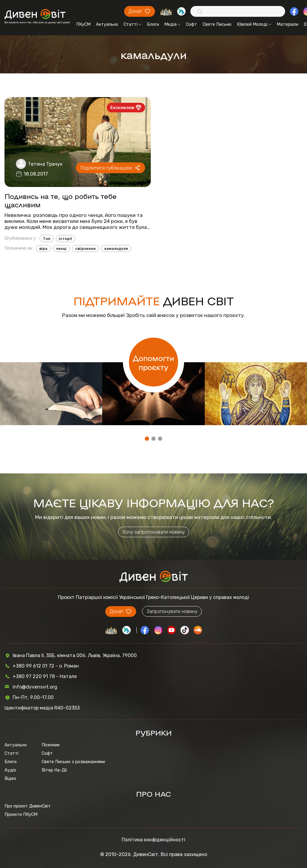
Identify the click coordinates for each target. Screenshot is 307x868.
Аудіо (10, 770)
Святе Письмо (217, 24)
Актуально (107, 24)
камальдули (116, 249)
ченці (61, 249)
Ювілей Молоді (254, 24)
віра (43, 249)
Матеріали (288, 24)
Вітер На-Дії (54, 770)
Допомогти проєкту (153, 362)
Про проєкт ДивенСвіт (28, 806)
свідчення (85, 249)
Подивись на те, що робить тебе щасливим (61, 200)
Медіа (172, 24)
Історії (65, 239)
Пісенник (51, 745)
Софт (191, 24)
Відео (10, 778)
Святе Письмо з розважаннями (73, 762)
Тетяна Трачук (45, 164)
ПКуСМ (83, 24)
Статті (133, 24)
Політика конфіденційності (153, 840)
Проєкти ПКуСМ (21, 814)
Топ (47, 239)
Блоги (153, 24)
